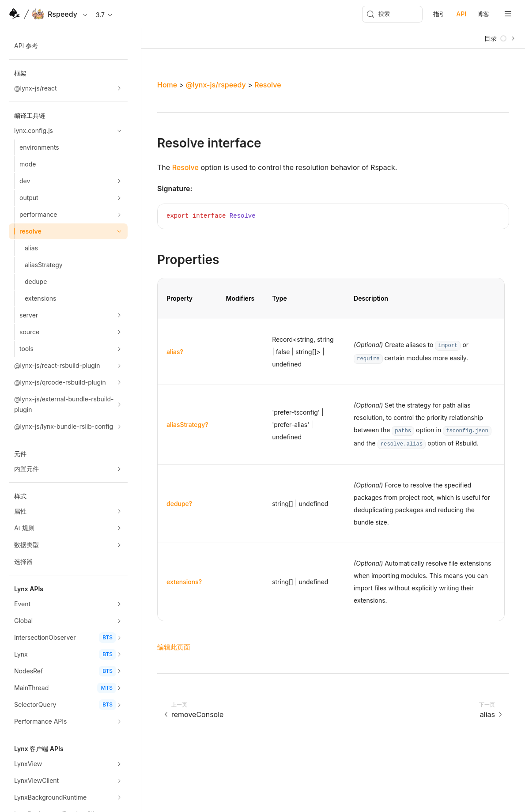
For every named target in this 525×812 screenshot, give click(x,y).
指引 (439, 14)
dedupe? (179, 504)
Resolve (268, 85)
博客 (483, 14)
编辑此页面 (174, 647)
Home (167, 85)
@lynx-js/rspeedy (216, 85)
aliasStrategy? (187, 425)
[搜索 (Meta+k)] (392, 14)
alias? (175, 352)
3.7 (105, 15)
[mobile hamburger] (508, 14)
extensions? (184, 582)
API (461, 14)
